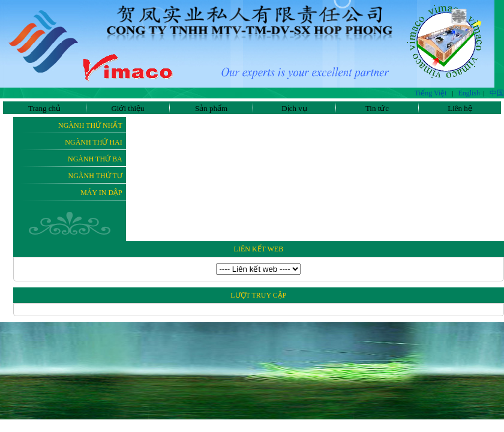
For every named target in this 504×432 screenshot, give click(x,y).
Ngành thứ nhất (90, 125)
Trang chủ (44, 108)
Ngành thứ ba (95, 159)
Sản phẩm (211, 108)
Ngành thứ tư (95, 176)
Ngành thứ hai (93, 142)
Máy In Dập (101, 193)
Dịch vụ (294, 108)
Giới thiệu (127, 108)
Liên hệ (460, 108)
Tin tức (377, 108)
